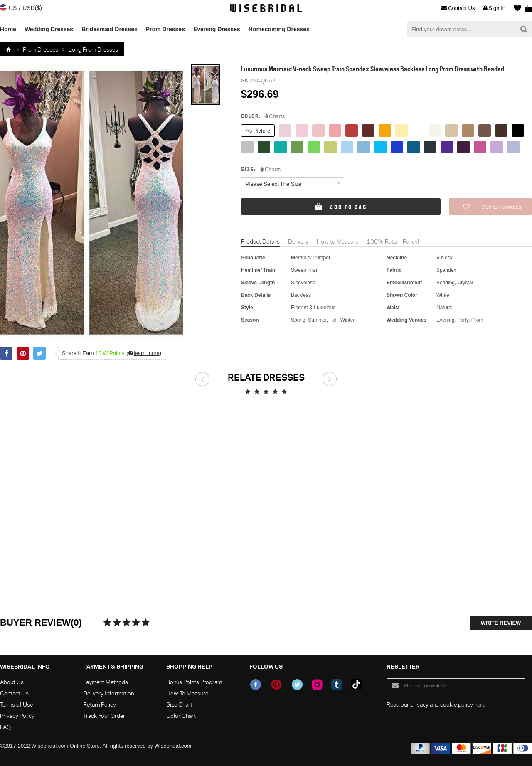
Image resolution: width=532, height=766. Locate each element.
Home (8, 29)
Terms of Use (16, 704)
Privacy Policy (17, 716)
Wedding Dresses (49, 29)
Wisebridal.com (173, 746)
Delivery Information (108, 693)
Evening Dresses (217, 29)
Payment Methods (106, 682)
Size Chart (179, 704)
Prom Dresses (165, 29)
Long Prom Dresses (93, 49)
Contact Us (458, 8)
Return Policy (100, 704)
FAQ (5, 727)
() (144, 353)
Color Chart (181, 716)
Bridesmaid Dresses (110, 29)
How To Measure (187, 693)
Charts (275, 116)
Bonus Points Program (194, 682)
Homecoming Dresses (279, 29)
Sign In (494, 8)
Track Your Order (104, 716)
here (480, 704)
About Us (12, 682)
